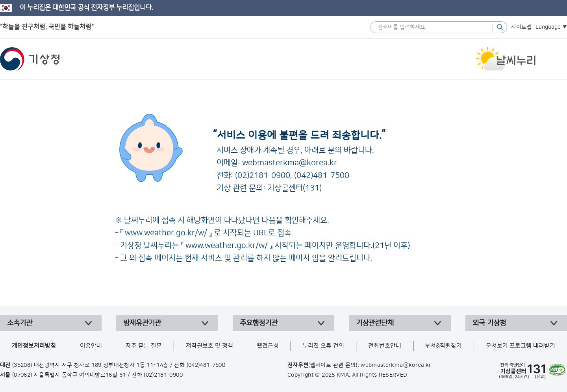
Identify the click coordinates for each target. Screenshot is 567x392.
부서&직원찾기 (443, 346)
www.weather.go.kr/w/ (166, 233)
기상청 (30, 59)
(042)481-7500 (322, 176)
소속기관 (20, 323)
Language (548, 27)
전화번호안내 (385, 346)
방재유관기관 (142, 323)
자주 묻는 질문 (144, 346)
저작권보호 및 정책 (209, 346)
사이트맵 (521, 27)
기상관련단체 (375, 323)
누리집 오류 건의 (323, 346)
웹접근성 (268, 346)
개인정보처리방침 (34, 346)
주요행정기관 (259, 323)
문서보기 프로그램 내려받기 (521, 346)
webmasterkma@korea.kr (290, 163)
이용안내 (91, 346)
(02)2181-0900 (263, 176)
